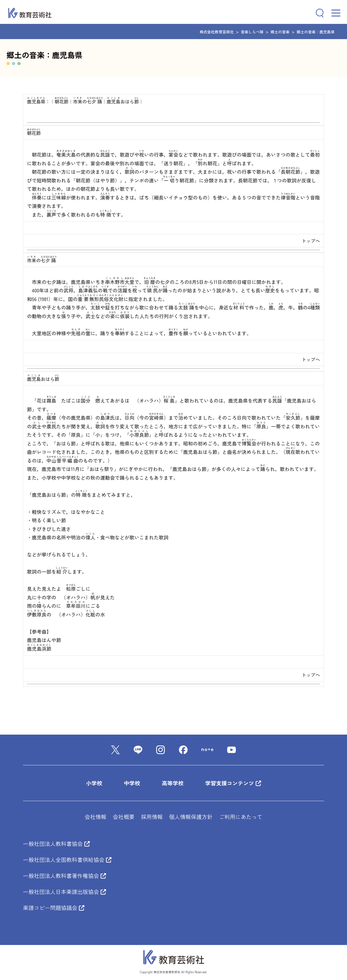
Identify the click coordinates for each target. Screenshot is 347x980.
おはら (123, 101)
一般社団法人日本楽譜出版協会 (65, 892)
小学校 (94, 783)
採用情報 (152, 817)
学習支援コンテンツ (233, 783)
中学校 (132, 783)
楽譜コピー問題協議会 (54, 908)
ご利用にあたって (241, 817)
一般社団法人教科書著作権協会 (65, 876)
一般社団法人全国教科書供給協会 (67, 860)
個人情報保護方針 (191, 817)
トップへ (311, 241)
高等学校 (173, 783)
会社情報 (95, 817)
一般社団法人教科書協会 (56, 844)
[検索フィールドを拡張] (317, 13)
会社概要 (124, 817)
